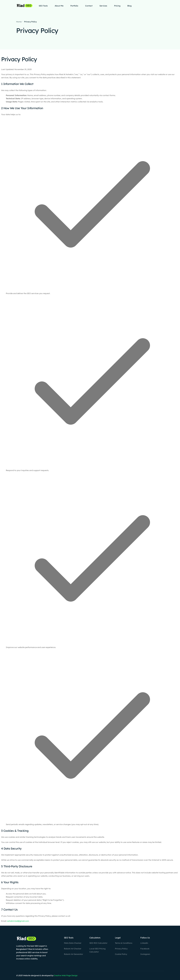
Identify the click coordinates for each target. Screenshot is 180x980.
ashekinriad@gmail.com (18, 921)
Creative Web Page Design (66, 975)
